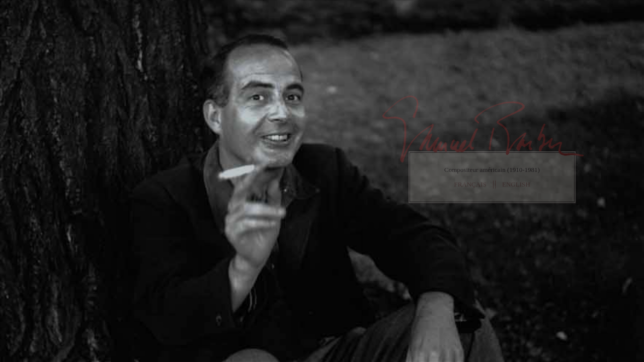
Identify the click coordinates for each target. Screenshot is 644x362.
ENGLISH (516, 184)
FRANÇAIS (470, 184)
